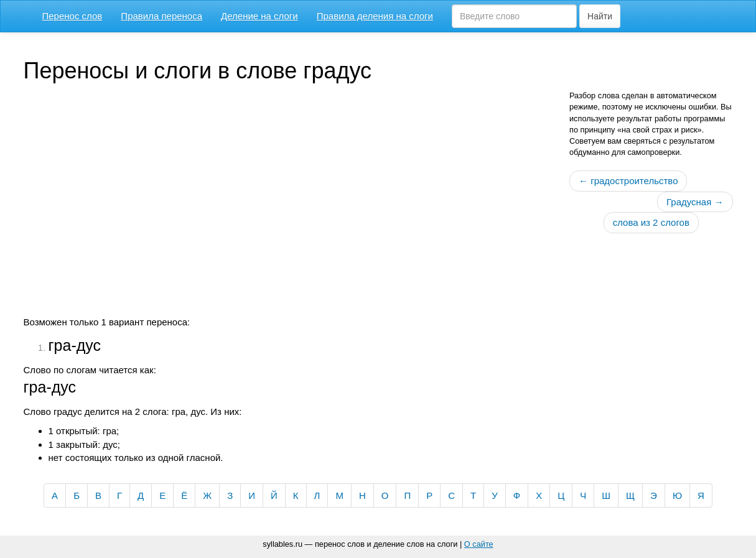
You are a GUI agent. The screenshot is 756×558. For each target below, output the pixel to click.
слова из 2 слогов (651, 222)
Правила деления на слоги (375, 16)
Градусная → (695, 202)
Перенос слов (72, 16)
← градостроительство (628, 181)
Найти (600, 16)
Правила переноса (161, 16)
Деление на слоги (259, 16)
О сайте (479, 544)
